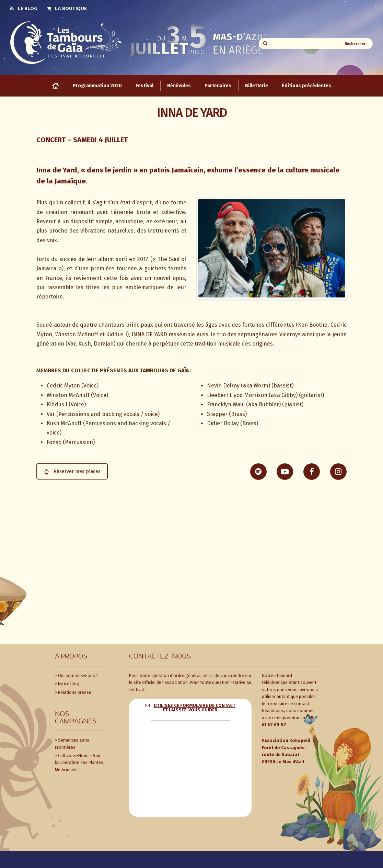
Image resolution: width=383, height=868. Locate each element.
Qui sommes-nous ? (78, 675)
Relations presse (75, 692)
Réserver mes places (72, 471)
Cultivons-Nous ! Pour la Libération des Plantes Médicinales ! (79, 762)
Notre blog (69, 683)
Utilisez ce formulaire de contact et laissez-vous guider (195, 707)
